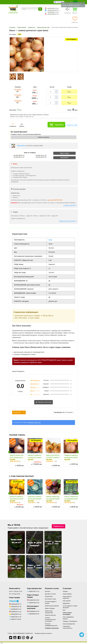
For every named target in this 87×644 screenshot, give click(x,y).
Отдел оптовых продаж (33, 596)
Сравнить (22, 126)
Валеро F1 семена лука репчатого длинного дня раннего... (35, 457)
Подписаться (58, 526)
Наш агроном (67, 601)
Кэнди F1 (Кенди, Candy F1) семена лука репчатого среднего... (17, 457)
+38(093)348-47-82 (16, 611)
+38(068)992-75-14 (16, 606)
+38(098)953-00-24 (34, 614)
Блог (64, 610)
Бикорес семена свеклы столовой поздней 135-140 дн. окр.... (53, 499)
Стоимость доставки (69, 205)
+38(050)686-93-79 (16, 601)
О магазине (67, 588)
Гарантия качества (50, 615)
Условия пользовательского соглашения (50, 619)
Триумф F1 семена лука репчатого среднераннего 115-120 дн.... (71, 457)
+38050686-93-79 (53, 14)
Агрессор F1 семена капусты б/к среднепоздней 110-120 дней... (35, 499)
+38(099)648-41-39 (34, 611)
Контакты (48, 591)
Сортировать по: (59, 412)
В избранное (13, 126)
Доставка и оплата (50, 594)
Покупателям (49, 596)
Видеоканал (66, 603)
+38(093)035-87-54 (16, 604)
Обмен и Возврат (50, 608)
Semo (50, 240)
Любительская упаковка (52, 606)
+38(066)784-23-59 (34, 600)
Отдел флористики (34, 588)
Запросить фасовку (44, 137)
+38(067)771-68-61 (16, 616)
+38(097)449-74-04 (34, 603)
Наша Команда (67, 594)
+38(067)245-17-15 (16, 614)
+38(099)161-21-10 (16, 609)
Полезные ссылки (52, 588)
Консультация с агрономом (33, 607)
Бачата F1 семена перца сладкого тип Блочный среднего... (17, 499)
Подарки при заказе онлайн (67, 221)
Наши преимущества (69, 624)
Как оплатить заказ (50, 599)
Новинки (65, 591)
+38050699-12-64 (53, 8)
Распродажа (60, 2)
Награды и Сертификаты (70, 621)
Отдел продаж (15, 598)
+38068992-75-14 (53, 12)
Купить (59, 125)
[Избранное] (75, 20)
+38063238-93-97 (53, 10)
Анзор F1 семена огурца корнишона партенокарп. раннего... (71, 499)
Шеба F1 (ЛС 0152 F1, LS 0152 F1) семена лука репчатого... (53, 457)
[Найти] (40, 9)
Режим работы (15, 588)
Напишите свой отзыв (44, 402)
